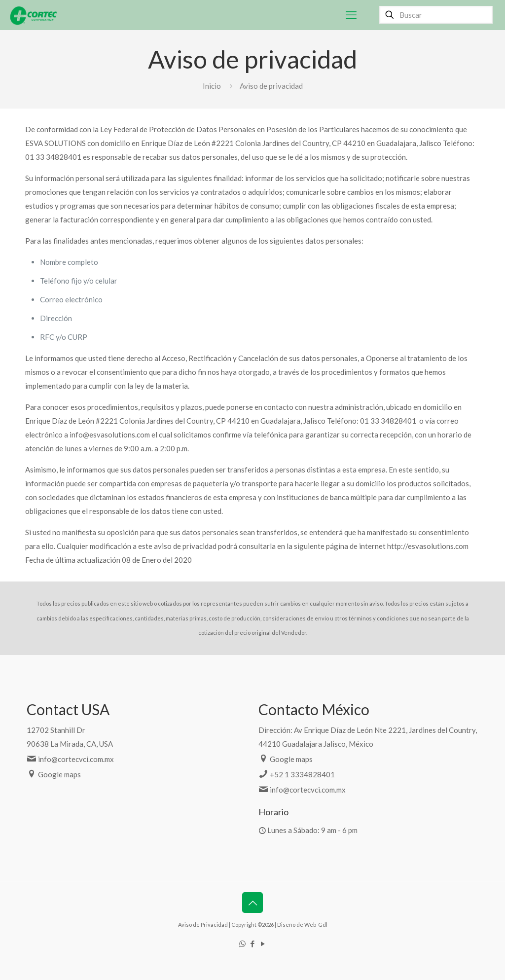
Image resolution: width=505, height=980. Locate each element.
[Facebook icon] (253, 944)
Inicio (212, 86)
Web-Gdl (316, 925)
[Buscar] (436, 15)
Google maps (59, 774)
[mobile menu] (351, 15)
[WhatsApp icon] (242, 944)
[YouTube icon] (263, 944)
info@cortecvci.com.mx (76, 759)
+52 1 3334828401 (302, 774)
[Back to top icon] (252, 903)
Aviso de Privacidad (203, 925)
